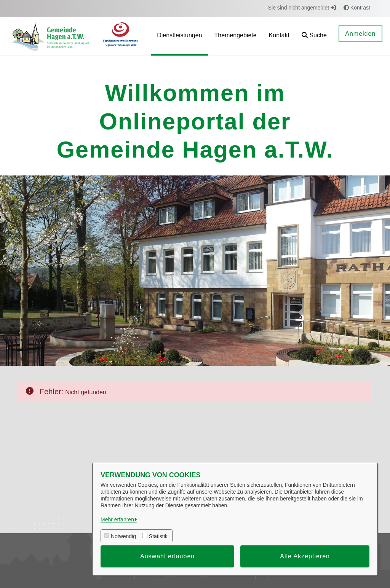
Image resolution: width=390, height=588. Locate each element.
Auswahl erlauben (167, 556)
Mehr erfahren (117, 519)
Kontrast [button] (357, 8)
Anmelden (360, 34)
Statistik (158, 536)
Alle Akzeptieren (305, 556)
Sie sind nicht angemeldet (302, 8)
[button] (314, 36)
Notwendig (123, 536)
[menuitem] (179, 36)
